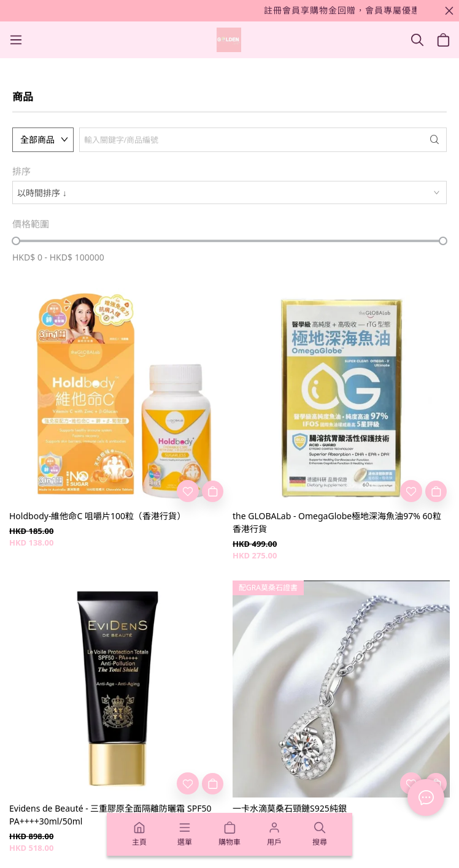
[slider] (16, 241)
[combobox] (229, 192)
